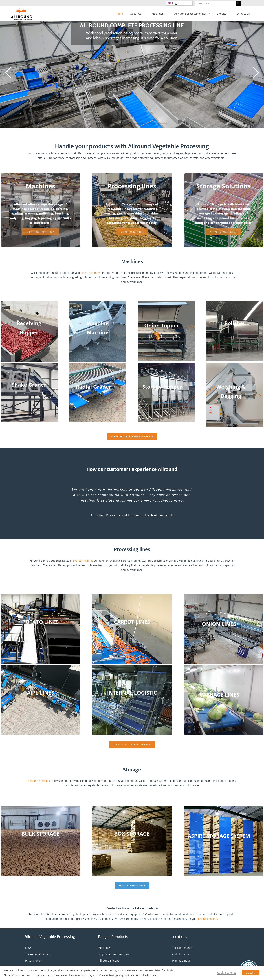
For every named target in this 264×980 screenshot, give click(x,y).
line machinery (91, 273)
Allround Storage (38, 781)
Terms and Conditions (39, 954)
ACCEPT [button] (251, 973)
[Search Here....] (216, 3)
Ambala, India (180, 954)
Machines (105, 948)
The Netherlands (182, 948)
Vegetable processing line (114, 954)
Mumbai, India (181, 961)
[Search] (239, 3)
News (29, 948)
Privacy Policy (33, 961)
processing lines (83, 561)
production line (208, 919)
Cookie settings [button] (227, 972)
